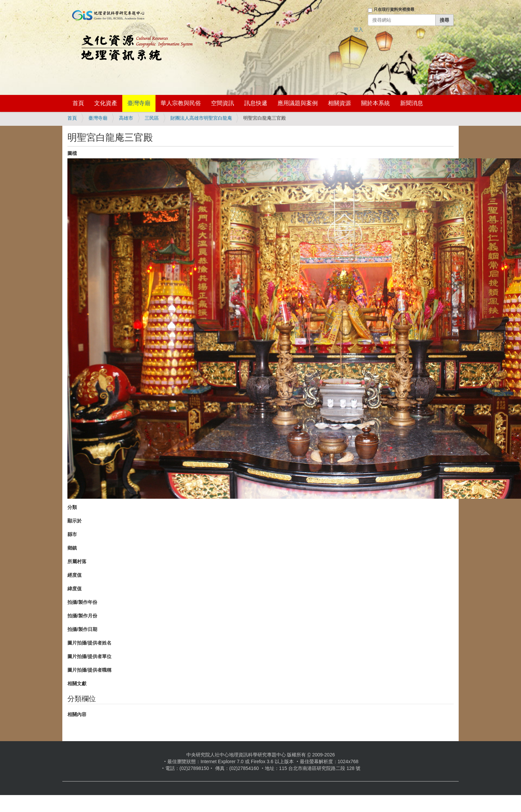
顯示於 (75, 521)
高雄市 (126, 118)
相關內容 (77, 714)
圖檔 (72, 153)
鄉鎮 (72, 548)
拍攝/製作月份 (82, 616)
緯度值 (75, 589)
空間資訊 (223, 103)
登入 (358, 29)
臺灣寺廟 (139, 103)
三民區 (152, 118)
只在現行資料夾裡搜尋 (394, 9)
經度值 (75, 575)
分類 (72, 507)
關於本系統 (376, 103)
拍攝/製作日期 (82, 629)
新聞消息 (412, 103)
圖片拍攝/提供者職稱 (89, 670)
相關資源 (339, 103)
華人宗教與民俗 (181, 103)
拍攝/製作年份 (82, 602)
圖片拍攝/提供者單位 (89, 656)
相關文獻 (77, 684)
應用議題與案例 (298, 103)
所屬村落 (77, 561)
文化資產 (106, 103)
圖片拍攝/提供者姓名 (89, 643)
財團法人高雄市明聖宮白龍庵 (201, 118)
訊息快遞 (256, 103)
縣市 (72, 534)
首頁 (78, 103)
